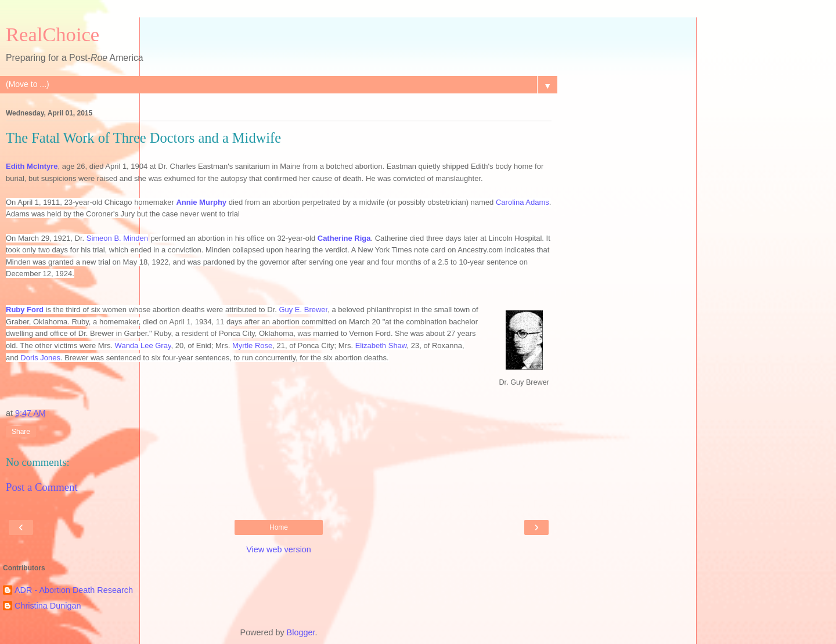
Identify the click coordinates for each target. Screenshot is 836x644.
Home (279, 527)
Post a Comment (42, 487)
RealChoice (53, 34)
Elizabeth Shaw (381, 345)
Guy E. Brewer (303, 310)
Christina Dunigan (48, 606)
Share (21, 432)
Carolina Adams (522, 202)
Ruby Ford (25, 310)
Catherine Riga (344, 238)
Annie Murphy (201, 202)
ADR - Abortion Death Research (74, 590)
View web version (279, 549)
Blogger (301, 632)
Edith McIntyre (32, 166)
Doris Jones (40, 358)
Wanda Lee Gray (143, 345)
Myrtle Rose (252, 345)
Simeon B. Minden (117, 238)
